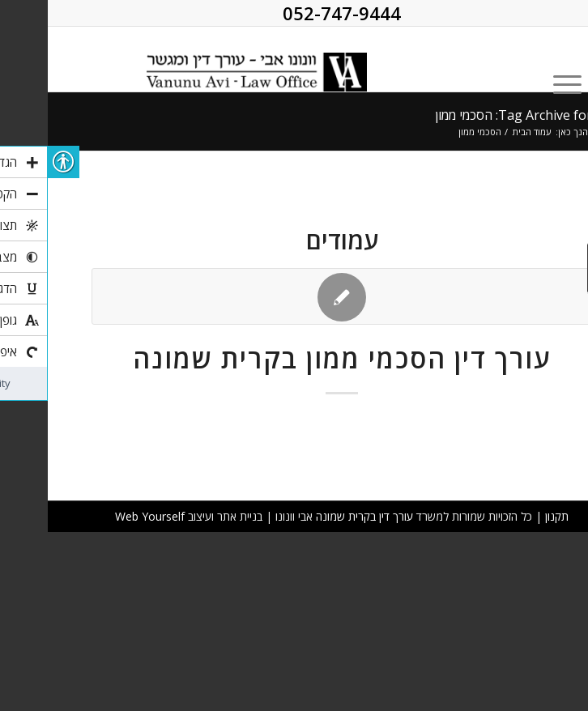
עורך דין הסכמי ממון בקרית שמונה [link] (294, 358)
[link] (181, 59)
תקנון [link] (509, 516)
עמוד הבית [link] (484, 132)
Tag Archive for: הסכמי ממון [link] (466, 115)
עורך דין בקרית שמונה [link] (317, 516)
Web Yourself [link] (102, 516)
